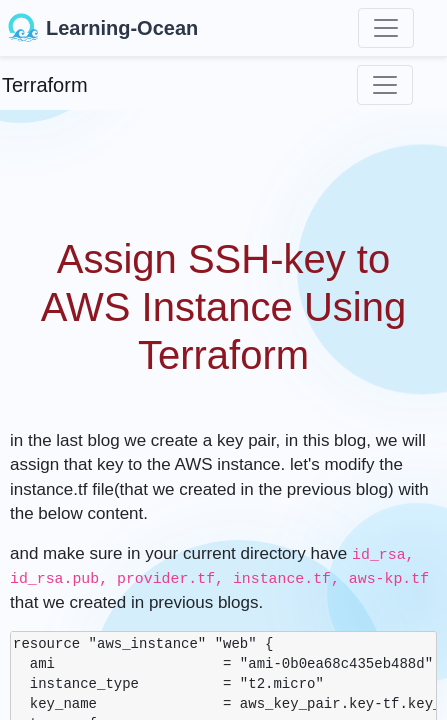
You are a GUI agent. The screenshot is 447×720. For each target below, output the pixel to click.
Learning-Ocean (103, 28)
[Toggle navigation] (386, 28)
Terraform (45, 85)
